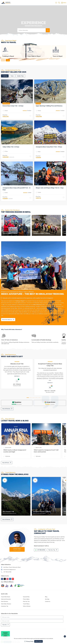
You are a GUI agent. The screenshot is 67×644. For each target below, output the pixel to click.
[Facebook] (2, 579)
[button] (48, 30)
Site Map (47, 599)
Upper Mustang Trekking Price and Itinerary (49, 106)
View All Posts (7, 463)
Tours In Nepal (58, 56)
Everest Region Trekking (10, 233)
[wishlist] (56, 3)
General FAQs (26, 597)
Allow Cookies (38, 641)
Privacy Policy (29, 641)
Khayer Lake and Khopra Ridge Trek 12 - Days (50, 188)
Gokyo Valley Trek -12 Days (11, 147)
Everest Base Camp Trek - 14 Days (13, 106)
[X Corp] (5, 579)
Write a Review (27, 606)
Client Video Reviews (6, 604)
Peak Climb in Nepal (34, 56)
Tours (12, 76)
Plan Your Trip (53, 550)
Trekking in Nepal (8, 56)
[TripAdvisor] (17, 402)
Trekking (5, 76)
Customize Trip (5, 606)
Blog (46, 597)
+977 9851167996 (7, 572)
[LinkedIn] (10, 579)
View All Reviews (7, 409)
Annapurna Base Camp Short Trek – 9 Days (49, 147)
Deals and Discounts (6, 599)
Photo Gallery (26, 599)
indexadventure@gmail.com (9, 570)
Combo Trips (20, 76)
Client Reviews (5, 601)
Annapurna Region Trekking (42, 233)
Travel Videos (26, 604)
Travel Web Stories (6, 597)
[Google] (50, 402)
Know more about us (8, 320)
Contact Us (48, 601)
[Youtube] (13, 579)
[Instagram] (7, 579)
